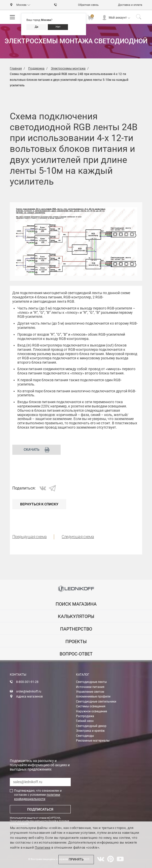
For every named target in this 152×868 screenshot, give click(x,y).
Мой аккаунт (118, 18)
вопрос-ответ (76, 654)
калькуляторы (76, 616)
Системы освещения (91, 706)
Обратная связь (88, 5)
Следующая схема (78, 537)
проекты (76, 641)
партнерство (76, 629)
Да (36, 27)
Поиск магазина (76, 604)
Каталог (83, 675)
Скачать (37, 450)
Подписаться (40, 809)
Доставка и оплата (130, 5)
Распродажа (85, 716)
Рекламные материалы (93, 741)
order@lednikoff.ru (29, 691)
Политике (43, 847)
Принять (76, 859)
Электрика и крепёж (90, 731)
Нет (58, 27)
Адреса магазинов (29, 697)
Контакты (18, 675)
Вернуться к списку (39, 504)
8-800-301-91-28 (27, 682)
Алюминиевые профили (93, 697)
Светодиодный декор (91, 726)
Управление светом (90, 692)
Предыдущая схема (29, 537)
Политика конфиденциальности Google (33, 821)
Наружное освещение (91, 711)
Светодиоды (85, 736)
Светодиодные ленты (91, 682)
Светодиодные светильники (96, 702)
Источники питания (90, 687)
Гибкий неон (85, 721)
